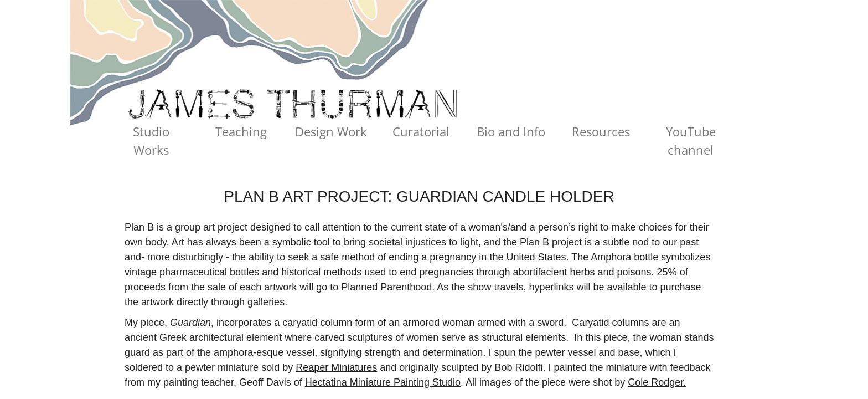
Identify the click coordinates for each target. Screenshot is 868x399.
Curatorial (421, 131)
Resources (601, 131)
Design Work (331, 131)
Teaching (241, 131)
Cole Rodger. (657, 382)
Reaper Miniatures (336, 367)
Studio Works (151, 140)
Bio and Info (511, 131)
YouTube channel (691, 140)
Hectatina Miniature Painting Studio (383, 382)
